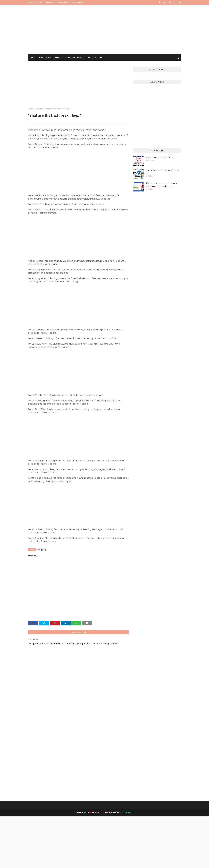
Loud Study (128, 813)
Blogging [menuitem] (44, 58)
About (39, 2)
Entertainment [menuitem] (94, 58)
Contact (49, 2)
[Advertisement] (105, 25)
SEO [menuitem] (57, 58)
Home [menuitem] (33, 58)
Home (30, 2)
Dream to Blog (101, 813)
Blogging (39, 109)
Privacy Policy (63, 2)
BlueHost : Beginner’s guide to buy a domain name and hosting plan (162, 185)
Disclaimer (78, 2)
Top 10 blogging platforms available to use (162, 172)
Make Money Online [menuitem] (73, 58)
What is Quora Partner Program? (161, 157)
